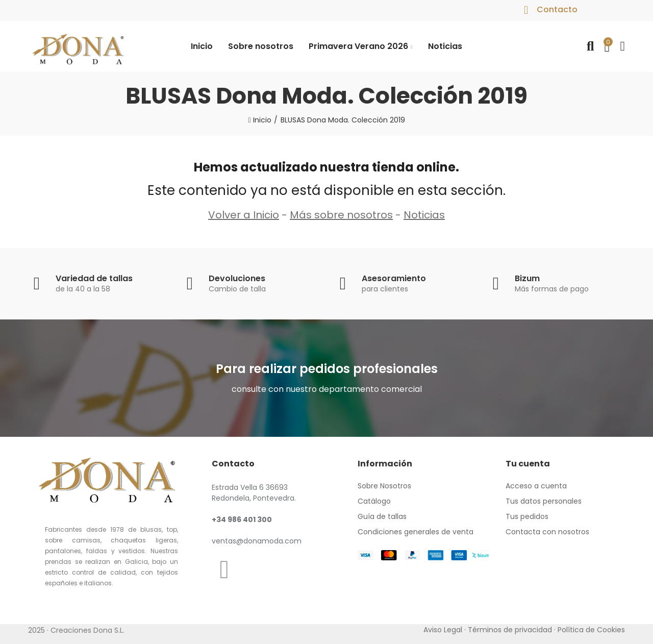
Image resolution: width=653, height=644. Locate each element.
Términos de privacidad (510, 630)
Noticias (424, 215)
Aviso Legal (443, 630)
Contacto (557, 9)
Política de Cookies (591, 630)
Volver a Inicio (244, 215)
